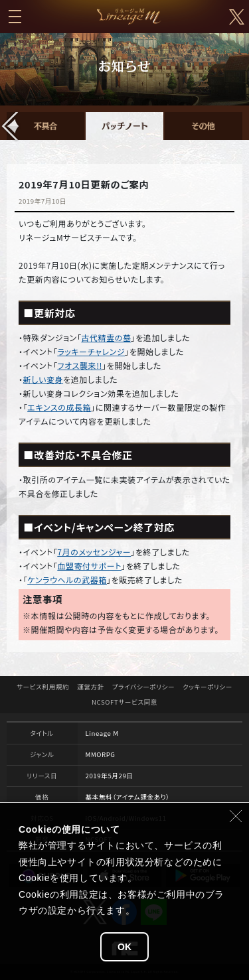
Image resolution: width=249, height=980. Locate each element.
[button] (11, 126)
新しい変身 (43, 379)
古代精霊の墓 (106, 337)
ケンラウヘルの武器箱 (67, 580)
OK (124, 947)
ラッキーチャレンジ (91, 351)
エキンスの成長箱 (59, 407)
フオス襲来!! (80, 365)
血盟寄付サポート (89, 566)
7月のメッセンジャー (94, 552)
